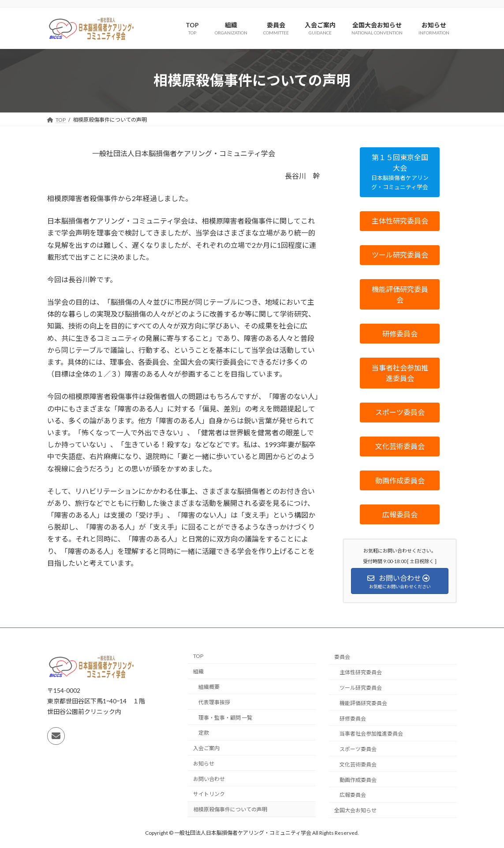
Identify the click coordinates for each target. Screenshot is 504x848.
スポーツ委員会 (358, 749)
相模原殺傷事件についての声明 (230, 809)
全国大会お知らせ (355, 810)
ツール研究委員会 (361, 688)
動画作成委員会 (358, 780)
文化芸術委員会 (358, 764)
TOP (198, 656)
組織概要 (209, 687)
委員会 (342, 657)
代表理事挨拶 (214, 702)
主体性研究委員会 (361, 672)
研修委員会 (353, 719)
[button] (400, 172)
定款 (204, 733)
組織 (198, 671)
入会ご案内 (206, 748)
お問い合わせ (209, 779)
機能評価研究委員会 (363, 703)
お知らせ (204, 764)
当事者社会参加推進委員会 (371, 734)
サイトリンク (209, 794)
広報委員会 (353, 795)
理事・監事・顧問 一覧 (225, 718)
